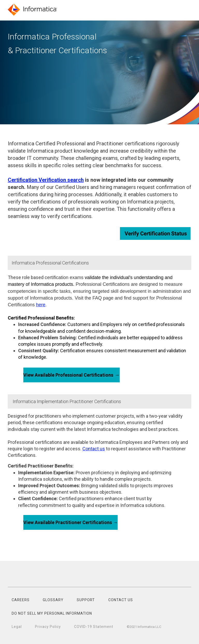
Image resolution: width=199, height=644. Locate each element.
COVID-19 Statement (94, 627)
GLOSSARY (53, 600)
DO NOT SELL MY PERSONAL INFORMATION (52, 613)
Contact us (94, 449)
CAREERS (21, 600)
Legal (17, 627)
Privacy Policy (48, 627)
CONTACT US (121, 600)
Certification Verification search (46, 180)
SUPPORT (86, 600)
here (41, 305)
